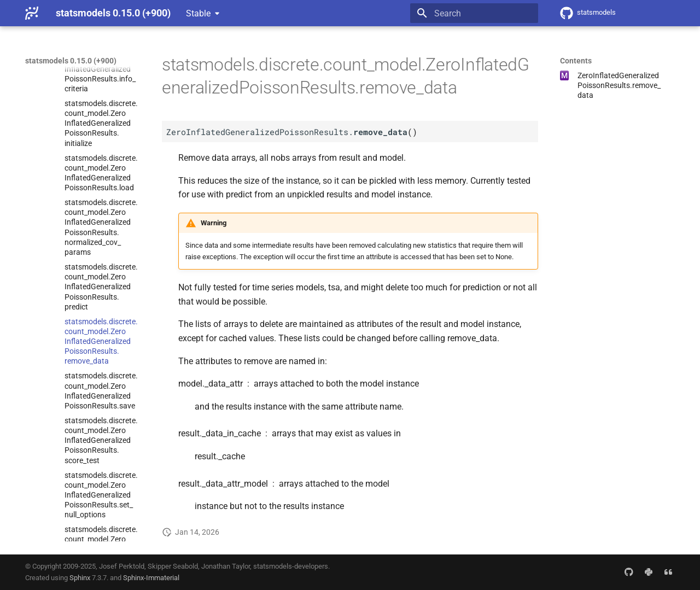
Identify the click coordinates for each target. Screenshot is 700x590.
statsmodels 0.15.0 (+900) (71, 61)
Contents (576, 61)
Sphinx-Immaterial (151, 578)
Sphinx (80, 578)
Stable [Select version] (198, 13)
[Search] (474, 13)
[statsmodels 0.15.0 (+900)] (32, 13)
